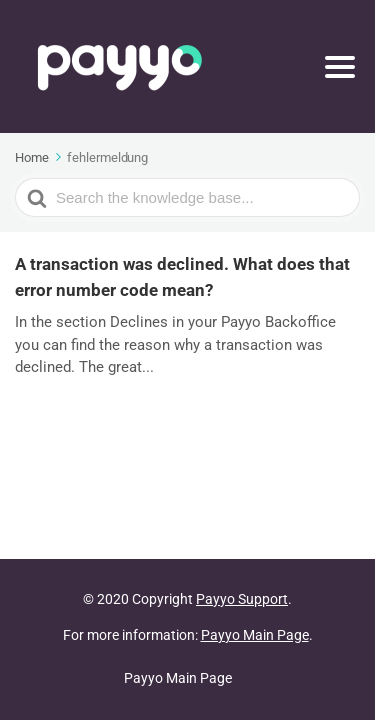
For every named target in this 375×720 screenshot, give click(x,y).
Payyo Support (242, 599)
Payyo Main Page (255, 635)
